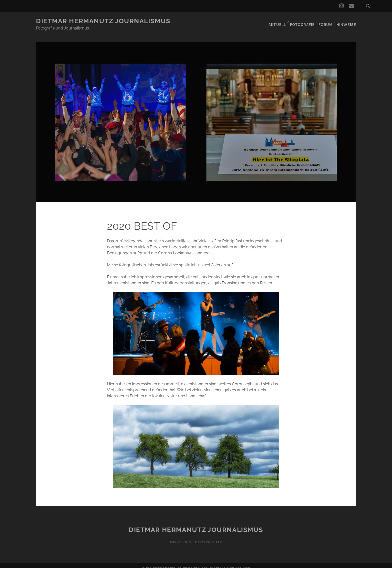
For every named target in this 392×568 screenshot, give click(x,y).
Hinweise (347, 21)
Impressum (180, 536)
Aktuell (275, 21)
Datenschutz (209, 536)
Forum (325, 21)
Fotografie (301, 21)
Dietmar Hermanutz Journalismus (103, 21)
